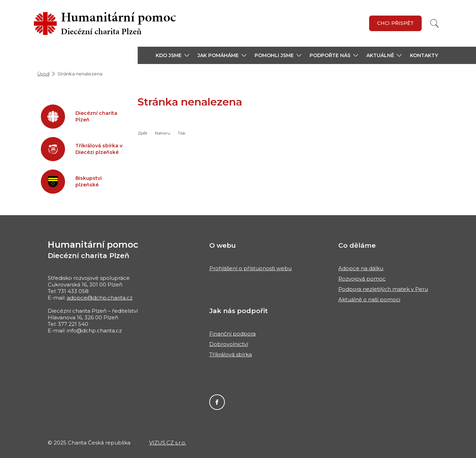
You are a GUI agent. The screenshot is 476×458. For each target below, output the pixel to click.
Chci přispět (395, 23)
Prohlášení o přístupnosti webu (250, 268)
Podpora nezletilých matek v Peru (383, 289)
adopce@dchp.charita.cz (100, 298)
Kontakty (424, 55)
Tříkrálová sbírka (231, 354)
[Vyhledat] (434, 23)
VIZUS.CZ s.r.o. (168, 443)
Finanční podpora (232, 334)
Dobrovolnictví (229, 344)
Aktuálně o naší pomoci (369, 299)
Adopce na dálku (361, 268)
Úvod (43, 74)
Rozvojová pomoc (362, 279)
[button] (172, 55)
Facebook (217, 402)
